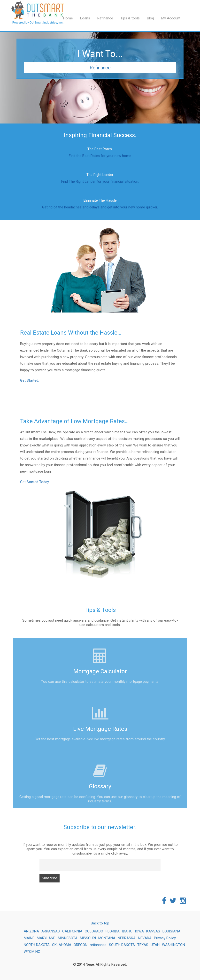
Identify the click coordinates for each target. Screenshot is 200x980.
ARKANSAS (51, 931)
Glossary (100, 786)
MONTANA (107, 938)
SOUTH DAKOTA (122, 945)
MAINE (29, 938)
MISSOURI (88, 938)
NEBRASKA (127, 938)
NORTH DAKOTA (37, 945)
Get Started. (30, 380)
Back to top (100, 923)
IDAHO (127, 931)
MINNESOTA (68, 938)
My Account (171, 18)
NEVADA (145, 938)
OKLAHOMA (62, 945)
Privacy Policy (165, 938)
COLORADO (94, 931)
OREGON (81, 945)
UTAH (155, 945)
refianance (98, 945)
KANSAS (153, 931)
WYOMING (32, 952)
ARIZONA (31, 931)
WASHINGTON (173, 945)
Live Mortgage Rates (100, 729)
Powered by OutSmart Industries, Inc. (38, 6)
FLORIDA (113, 931)
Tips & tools (130, 18)
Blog (150, 18)
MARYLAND (46, 938)
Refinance (105, 18)
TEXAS (143, 945)
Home (68, 18)
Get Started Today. (35, 482)
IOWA (139, 931)
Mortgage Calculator (100, 671)
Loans (85, 18)
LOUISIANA (171, 931)
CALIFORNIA (72, 931)
